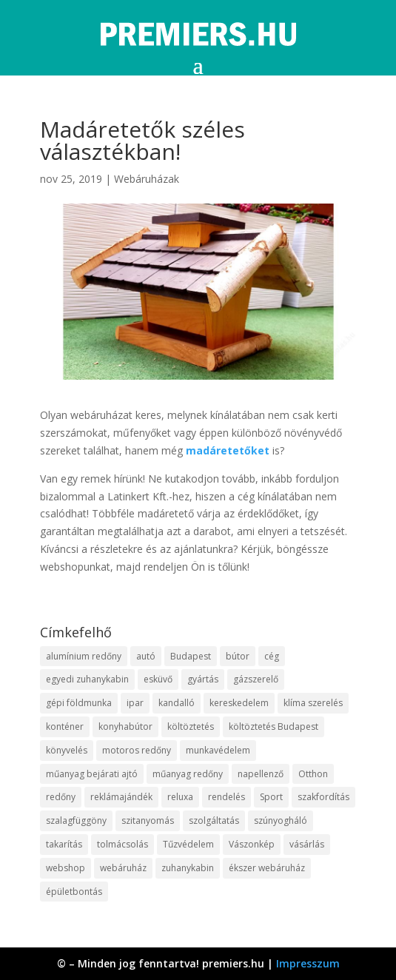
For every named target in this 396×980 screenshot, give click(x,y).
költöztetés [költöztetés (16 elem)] (191, 726)
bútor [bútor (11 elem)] (238, 656)
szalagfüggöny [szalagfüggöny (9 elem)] (76, 820)
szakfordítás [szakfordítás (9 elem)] (323, 797)
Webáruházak (147, 179)
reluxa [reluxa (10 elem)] (180, 797)
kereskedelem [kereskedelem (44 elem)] (239, 703)
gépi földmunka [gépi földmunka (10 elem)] (79, 703)
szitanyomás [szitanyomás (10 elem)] (148, 820)
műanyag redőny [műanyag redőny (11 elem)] (188, 774)
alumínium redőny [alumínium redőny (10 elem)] (84, 656)
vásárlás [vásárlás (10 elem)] (307, 844)
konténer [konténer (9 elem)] (65, 726)
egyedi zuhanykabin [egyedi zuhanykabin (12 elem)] (87, 679)
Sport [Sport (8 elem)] (271, 797)
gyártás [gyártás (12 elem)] (203, 679)
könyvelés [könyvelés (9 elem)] (67, 750)
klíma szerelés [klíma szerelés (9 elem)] (313, 703)
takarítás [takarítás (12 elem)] (64, 844)
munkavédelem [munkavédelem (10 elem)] (218, 750)
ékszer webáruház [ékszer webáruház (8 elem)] (267, 868)
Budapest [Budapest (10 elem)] (191, 656)
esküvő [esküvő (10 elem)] (158, 679)
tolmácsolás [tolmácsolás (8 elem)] (123, 844)
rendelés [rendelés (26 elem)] (226, 797)
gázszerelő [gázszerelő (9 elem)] (256, 679)
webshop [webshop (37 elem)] (66, 868)
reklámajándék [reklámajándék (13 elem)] (121, 797)
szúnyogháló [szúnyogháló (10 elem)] (281, 820)
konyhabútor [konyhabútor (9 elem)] (125, 726)
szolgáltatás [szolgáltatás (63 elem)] (214, 820)
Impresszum (308, 963)
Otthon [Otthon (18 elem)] (313, 774)
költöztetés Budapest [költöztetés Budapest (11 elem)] (273, 726)
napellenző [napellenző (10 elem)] (261, 774)
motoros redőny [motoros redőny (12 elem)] (137, 750)
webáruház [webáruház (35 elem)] (123, 868)
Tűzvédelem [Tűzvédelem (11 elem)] (188, 844)
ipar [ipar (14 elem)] (135, 703)
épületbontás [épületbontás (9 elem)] (74, 892)
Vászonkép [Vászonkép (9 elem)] (252, 844)
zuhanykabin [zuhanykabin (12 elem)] (188, 868)
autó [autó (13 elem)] (146, 656)
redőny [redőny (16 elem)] (61, 797)
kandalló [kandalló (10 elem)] (177, 703)
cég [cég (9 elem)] (272, 656)
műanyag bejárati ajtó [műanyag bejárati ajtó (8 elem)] (92, 774)
